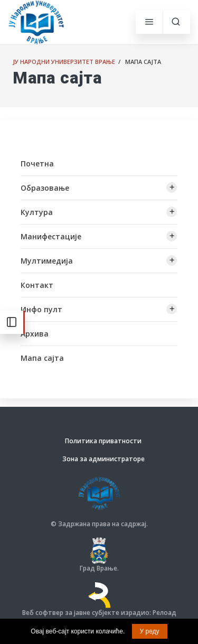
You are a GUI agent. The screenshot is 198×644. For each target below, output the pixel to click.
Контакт (37, 285)
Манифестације (51, 236)
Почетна (37, 164)
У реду (150, 631)
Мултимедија (47, 261)
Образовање (45, 188)
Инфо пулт (41, 309)
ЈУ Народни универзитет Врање (64, 62)
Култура (37, 212)
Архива (35, 334)
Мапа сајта (42, 358)
